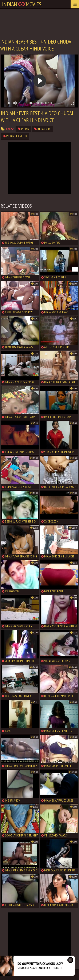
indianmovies (22, 4)
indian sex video (15, 136)
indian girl (43, 129)
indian (23, 129)
